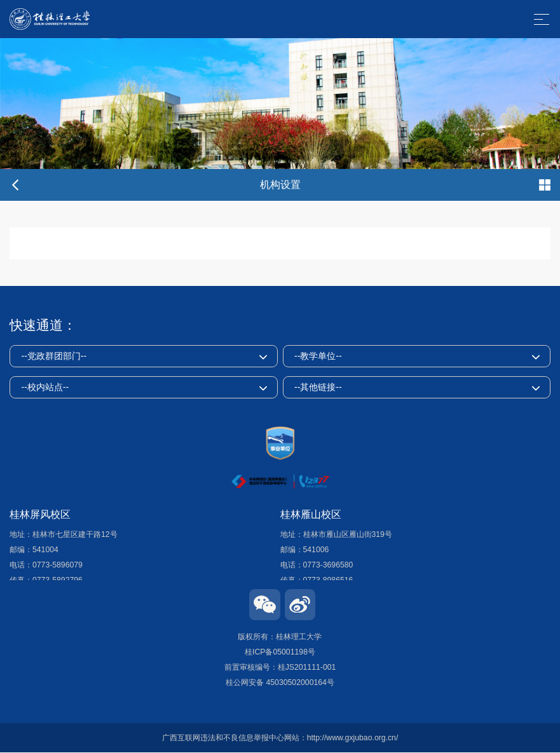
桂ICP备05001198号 (280, 652)
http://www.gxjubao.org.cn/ (353, 738)
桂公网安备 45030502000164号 (280, 682)
